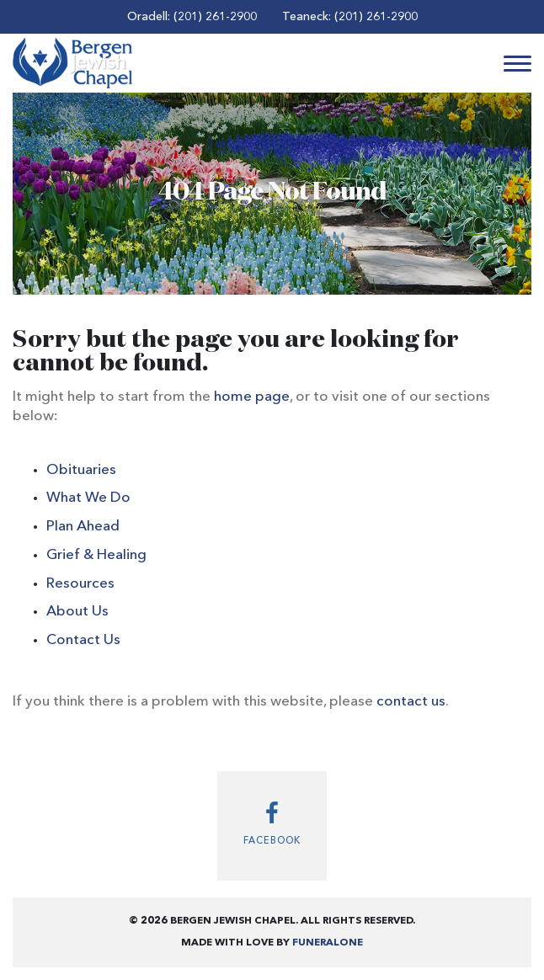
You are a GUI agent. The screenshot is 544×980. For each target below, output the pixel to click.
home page (252, 397)
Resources (80, 584)
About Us (77, 612)
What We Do (88, 498)
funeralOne (328, 943)
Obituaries (81, 470)
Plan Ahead (83, 527)
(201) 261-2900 (215, 17)
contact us (411, 702)
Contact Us (83, 640)
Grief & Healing (96, 555)
